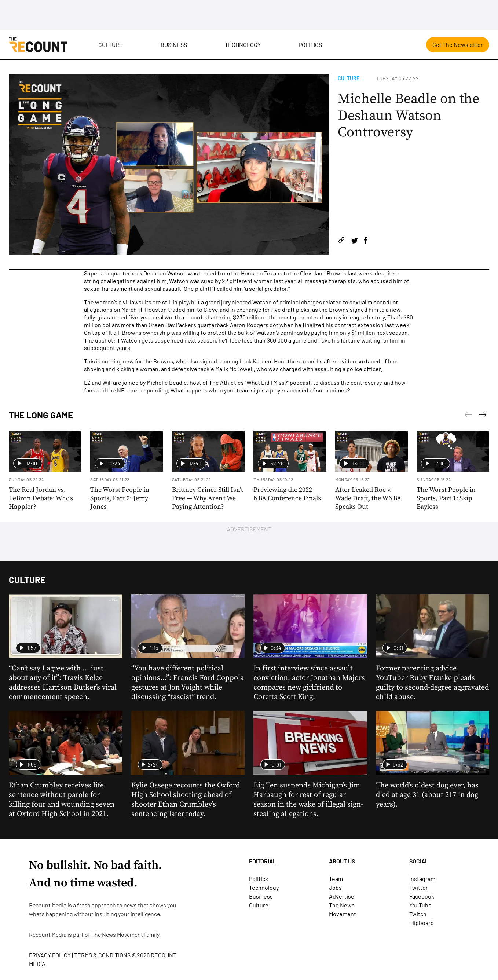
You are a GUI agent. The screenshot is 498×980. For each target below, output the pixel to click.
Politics (310, 45)
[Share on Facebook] (366, 241)
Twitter (419, 887)
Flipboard (422, 923)
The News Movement (117, 934)
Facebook (422, 896)
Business (174, 45)
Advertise (342, 896)
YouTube (420, 905)
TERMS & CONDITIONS (102, 955)
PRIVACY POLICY (50, 955)
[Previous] (483, 416)
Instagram (422, 879)
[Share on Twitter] (354, 241)
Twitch (418, 914)
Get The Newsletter (458, 45)
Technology (243, 45)
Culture (111, 45)
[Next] (468, 416)
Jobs (335, 887)
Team (336, 879)
